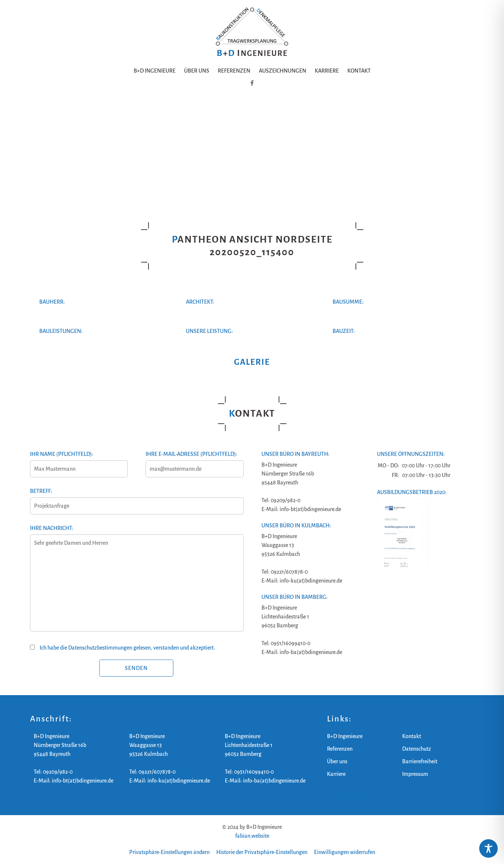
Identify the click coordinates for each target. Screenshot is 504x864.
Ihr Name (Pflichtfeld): (79, 461)
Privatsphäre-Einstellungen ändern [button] (169, 852)
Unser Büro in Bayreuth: (296, 454)
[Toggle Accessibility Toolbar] (488, 848)
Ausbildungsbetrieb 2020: (412, 492)
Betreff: (136, 498)
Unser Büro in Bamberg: (295, 597)
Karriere (327, 71)
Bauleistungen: (61, 331)
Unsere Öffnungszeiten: (411, 454)
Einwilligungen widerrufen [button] (345, 852)
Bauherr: (52, 302)
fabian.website (252, 836)
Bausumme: (348, 302)
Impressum (415, 774)
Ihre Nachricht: (136, 583)
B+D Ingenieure (155, 71)
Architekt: (200, 302)
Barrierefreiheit (420, 761)
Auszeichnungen (283, 71)
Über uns (197, 71)
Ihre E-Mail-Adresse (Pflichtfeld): (194, 461)
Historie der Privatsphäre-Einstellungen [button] (262, 852)
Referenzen (234, 71)
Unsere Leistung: (209, 331)
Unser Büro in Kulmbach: (296, 526)
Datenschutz (417, 749)
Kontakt (359, 71)
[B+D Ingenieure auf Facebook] (252, 83)
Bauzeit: (344, 331)
